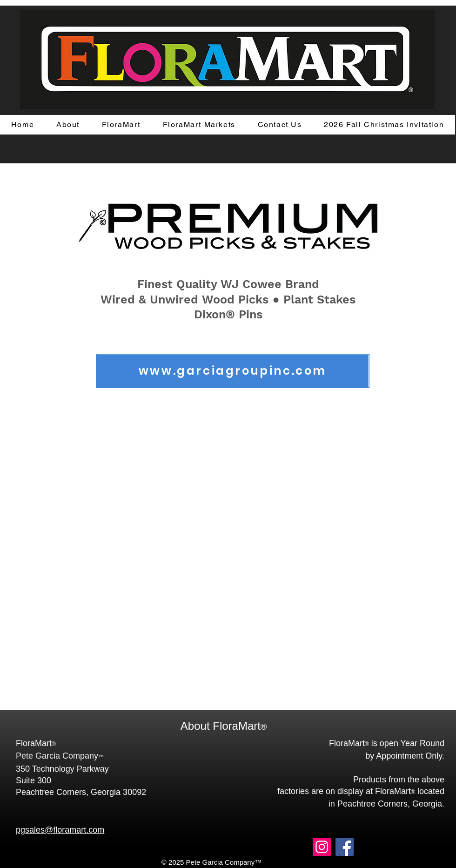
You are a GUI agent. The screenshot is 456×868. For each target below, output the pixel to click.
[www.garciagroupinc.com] (233, 371)
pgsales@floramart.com (60, 830)
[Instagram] (322, 847)
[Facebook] (345, 847)
